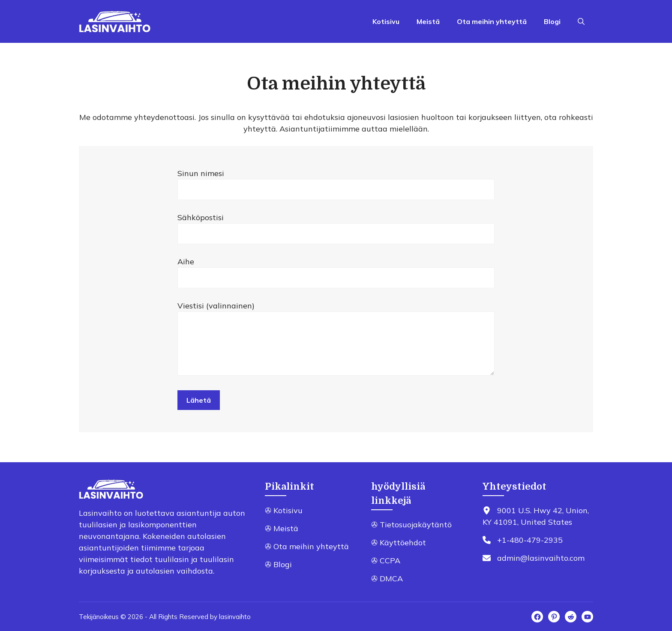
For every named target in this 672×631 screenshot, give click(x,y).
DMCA (391, 579)
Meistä (428, 21)
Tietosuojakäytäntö (416, 525)
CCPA (390, 561)
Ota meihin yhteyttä (492, 21)
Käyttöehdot (403, 543)
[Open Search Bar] (581, 21)
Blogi (552, 21)
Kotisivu (386, 21)
